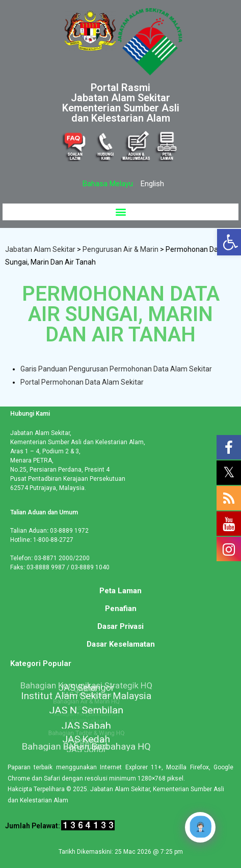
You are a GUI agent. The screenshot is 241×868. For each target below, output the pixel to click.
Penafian (121, 609)
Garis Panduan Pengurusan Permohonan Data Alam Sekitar (116, 369)
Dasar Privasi (120, 626)
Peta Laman (120, 591)
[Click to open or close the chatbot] (200, 827)
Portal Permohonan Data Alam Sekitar (82, 382)
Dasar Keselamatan (121, 644)
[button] (120, 212)
